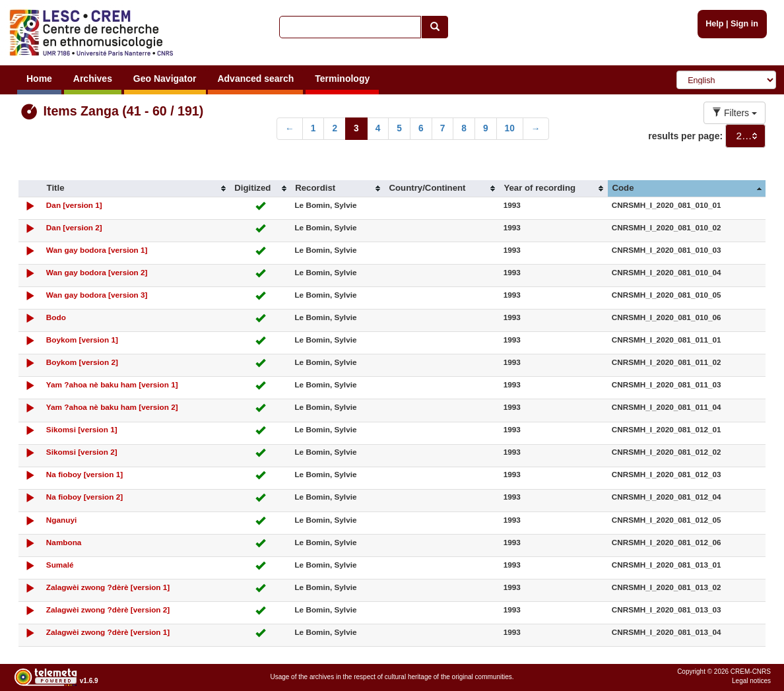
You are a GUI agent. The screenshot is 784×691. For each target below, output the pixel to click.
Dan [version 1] (74, 205)
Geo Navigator (165, 79)
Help (714, 24)
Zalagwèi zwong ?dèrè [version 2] (108, 609)
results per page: (685, 136)
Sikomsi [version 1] (82, 429)
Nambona (64, 542)
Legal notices (751, 681)
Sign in (744, 24)
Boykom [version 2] (82, 362)
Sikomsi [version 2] (82, 452)
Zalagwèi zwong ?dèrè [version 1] (108, 587)
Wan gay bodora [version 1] (97, 250)
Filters (735, 113)
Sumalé (60, 565)
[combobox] (745, 136)
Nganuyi (61, 520)
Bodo (56, 317)
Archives (93, 79)
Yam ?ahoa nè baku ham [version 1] (112, 384)
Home (39, 79)
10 (510, 128)
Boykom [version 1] (82, 340)
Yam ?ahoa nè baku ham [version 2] (112, 407)
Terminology (342, 79)
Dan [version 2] (74, 227)
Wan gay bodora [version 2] (97, 272)
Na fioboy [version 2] (84, 497)
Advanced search (255, 79)
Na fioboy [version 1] (84, 474)
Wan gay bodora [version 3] (97, 295)
